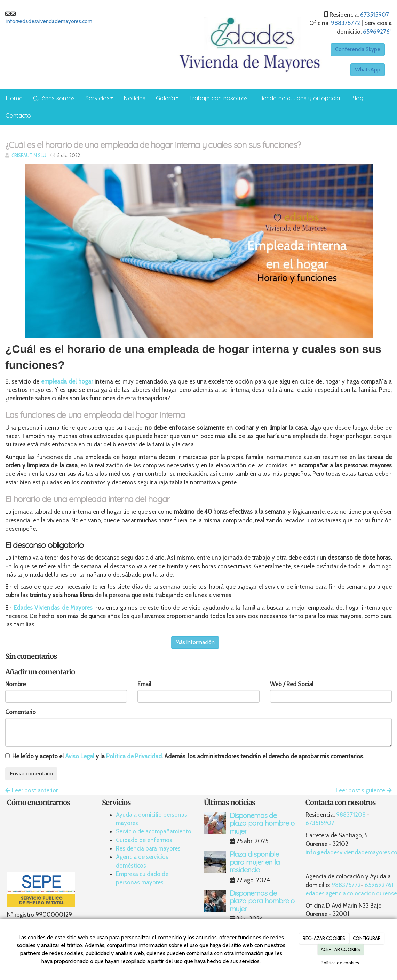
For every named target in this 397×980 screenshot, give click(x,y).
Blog (357, 98)
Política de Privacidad (134, 756)
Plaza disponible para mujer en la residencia (255, 862)
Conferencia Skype (358, 49)
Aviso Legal (80, 756)
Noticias (134, 98)
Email (144, 684)
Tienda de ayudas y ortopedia (299, 98)
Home (14, 98)
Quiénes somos (54, 98)
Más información (195, 642)
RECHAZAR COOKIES (324, 938)
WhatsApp (368, 69)
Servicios (99, 98)
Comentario (21, 712)
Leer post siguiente (364, 790)
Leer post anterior (31, 790)
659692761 (377, 32)
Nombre (15, 684)
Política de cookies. (340, 963)
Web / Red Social (292, 684)
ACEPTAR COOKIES (340, 949)
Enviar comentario (31, 773)
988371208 (351, 815)
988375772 (346, 23)
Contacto (18, 115)
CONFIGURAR (367, 938)
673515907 (375, 15)
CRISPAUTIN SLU (29, 155)
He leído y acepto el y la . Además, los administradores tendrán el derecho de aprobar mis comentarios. (188, 756)
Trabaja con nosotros (218, 98)
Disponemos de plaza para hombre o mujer (262, 823)
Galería (167, 98)
